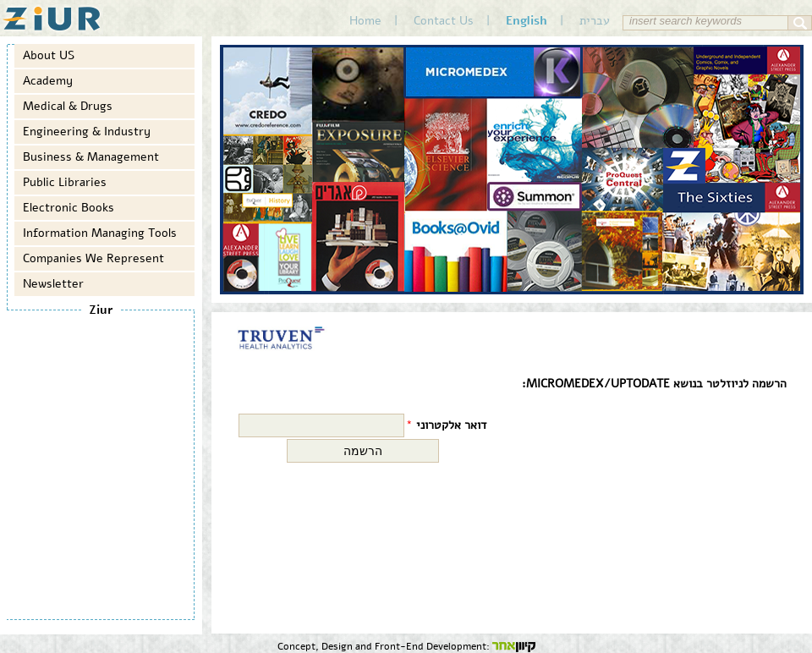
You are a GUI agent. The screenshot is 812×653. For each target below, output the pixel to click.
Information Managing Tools (100, 233)
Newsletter (53, 284)
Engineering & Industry (87, 132)
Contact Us (444, 21)
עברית (595, 21)
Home (365, 21)
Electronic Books (69, 208)
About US (49, 55)
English (527, 21)
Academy (48, 81)
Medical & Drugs (68, 106)
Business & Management (91, 157)
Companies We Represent (93, 258)
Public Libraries (65, 182)
